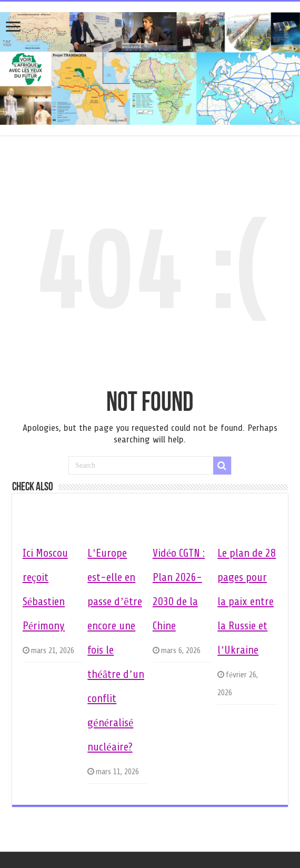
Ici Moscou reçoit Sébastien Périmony (45, 589)
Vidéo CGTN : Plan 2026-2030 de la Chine (179, 589)
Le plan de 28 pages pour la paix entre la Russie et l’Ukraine (247, 601)
